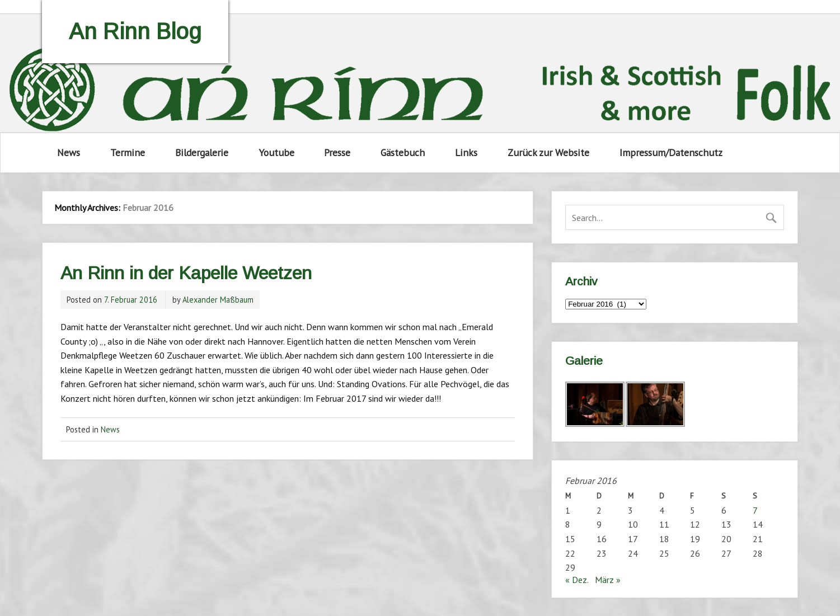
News (69, 152)
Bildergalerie (202, 152)
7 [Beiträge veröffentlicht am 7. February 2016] (755, 510)
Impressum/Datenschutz (671, 152)
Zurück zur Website (548, 152)
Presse (337, 152)
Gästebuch (403, 152)
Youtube (276, 152)
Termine (128, 152)
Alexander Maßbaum (218, 300)
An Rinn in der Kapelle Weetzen (186, 273)
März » (608, 580)
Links (466, 152)
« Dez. (577, 580)
